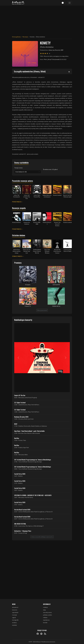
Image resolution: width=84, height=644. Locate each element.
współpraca (46, 620)
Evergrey (28, 285)
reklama (45, 618)
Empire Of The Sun (20, 395)
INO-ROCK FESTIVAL (20, 524)
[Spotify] (41, 634)
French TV (28, 306)
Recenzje (25, 37)
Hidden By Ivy (56, 306)
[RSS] (45, 634)
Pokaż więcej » (17, 202)
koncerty (15, 610)
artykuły (14, 623)
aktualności (15, 607)
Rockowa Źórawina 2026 (21, 417)
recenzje (14, 615)
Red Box (17, 438)
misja (44, 610)
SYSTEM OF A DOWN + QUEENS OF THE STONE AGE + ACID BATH (33, 495)
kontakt (45, 623)
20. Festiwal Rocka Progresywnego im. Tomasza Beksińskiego (33, 460)
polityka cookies (48, 615)
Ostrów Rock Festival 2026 (22, 510)
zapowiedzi (15, 612)
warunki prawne (47, 612)
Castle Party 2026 (20, 474)
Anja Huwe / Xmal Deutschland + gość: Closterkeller (30, 431)
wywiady (14, 625)
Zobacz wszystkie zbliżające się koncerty (42, 537)
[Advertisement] (42, 20)
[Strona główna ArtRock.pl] (18, 3)
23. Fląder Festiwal (20, 402)
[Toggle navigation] (70, 3)
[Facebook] (38, 634)
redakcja (45, 607)
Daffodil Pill (56, 285)
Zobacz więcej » (17, 256)
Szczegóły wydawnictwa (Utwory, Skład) (30, 71)
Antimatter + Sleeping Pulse (23, 531)
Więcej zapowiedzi (42, 310)
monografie (15, 620)
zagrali (14, 618)
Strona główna (16, 37)
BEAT (16, 424)
